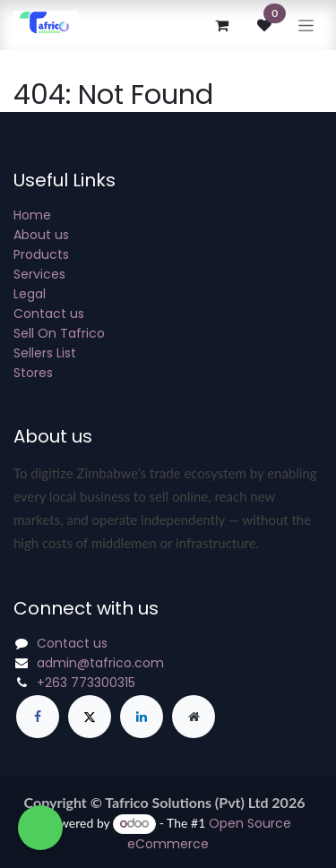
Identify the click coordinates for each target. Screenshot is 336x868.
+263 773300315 (86, 683)
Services (39, 274)
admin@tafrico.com (100, 663)
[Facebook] (38, 717)
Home (32, 215)
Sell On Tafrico (59, 333)
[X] (90, 717)
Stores (33, 373)
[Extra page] (194, 717)
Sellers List (45, 353)
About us (41, 235)
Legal (30, 294)
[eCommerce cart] (221, 25)
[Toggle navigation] (306, 26)
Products (41, 254)
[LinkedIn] (142, 717)
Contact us (49, 314)
